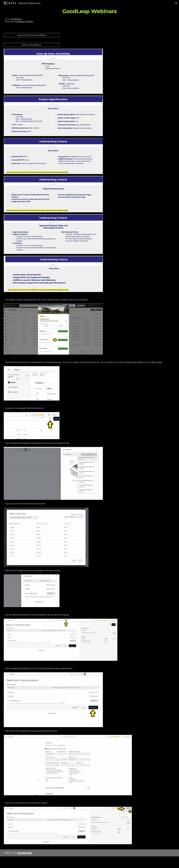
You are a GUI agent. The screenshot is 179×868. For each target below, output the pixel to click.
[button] (176, 3)
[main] (90, 11)
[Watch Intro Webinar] (32, 45)
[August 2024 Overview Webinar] (32, 35)
